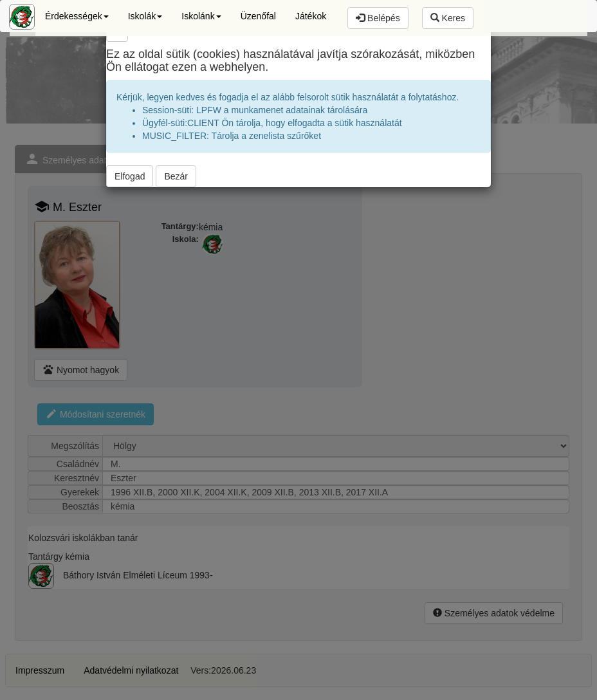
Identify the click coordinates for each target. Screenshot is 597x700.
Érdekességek (77, 16)
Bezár (176, 176)
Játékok (311, 16)
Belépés (378, 18)
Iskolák (145, 16)
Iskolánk (201, 16)
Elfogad (130, 176)
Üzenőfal (258, 16)
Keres (448, 18)
